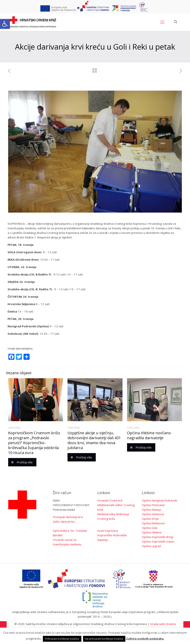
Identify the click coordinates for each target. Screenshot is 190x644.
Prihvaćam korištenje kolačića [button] (62, 639)
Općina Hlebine (152, 532)
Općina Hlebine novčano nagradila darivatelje (149, 435)
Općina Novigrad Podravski (159, 500)
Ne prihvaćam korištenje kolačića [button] (104, 639)
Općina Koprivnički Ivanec (158, 541)
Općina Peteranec (153, 505)
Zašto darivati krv (64, 521)
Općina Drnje (150, 519)
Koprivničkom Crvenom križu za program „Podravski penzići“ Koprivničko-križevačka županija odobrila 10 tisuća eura (34, 443)
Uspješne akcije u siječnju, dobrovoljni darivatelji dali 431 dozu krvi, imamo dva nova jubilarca (94, 440)
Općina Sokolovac (153, 514)
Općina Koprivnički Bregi (157, 537)
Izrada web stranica (163, 624)
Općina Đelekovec (153, 523)
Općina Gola (150, 528)
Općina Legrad (151, 546)
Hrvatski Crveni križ (110, 500)
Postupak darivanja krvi (68, 517)
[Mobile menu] (162, 22)
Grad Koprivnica (108, 531)
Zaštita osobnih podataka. (145, 638)
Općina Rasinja (151, 510)
